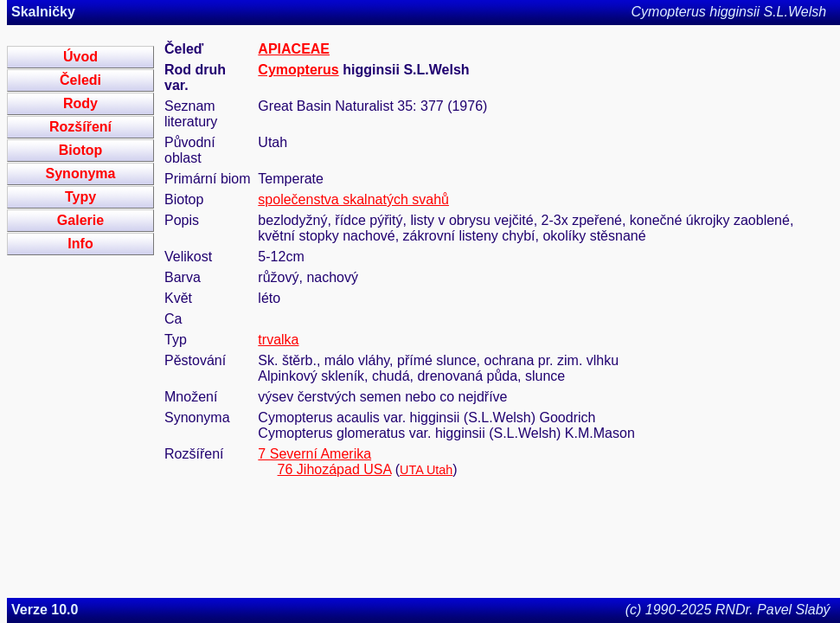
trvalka (278, 340)
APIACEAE (294, 49)
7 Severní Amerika (314, 454)
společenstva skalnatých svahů (353, 199)
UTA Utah (426, 470)
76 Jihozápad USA (335, 469)
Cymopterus (298, 70)
